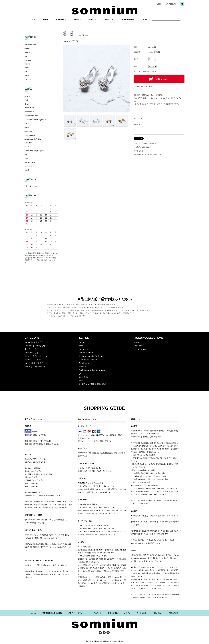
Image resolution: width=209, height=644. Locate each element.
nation (27, 123)
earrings (72, 31)
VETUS (27, 147)
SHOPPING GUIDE (127, 19)
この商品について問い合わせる (145, 144)
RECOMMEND (30, 166)
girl (26, 155)
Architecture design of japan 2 (35, 120)
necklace (28, 60)
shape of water (30, 108)
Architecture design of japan (34, 151)
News (136, 342)
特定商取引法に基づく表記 (52, 613)
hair (26, 72)
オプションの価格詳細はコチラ (145, 71)
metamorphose (30, 135)
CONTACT (145, 19)
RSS (170, 613)
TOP (65, 31)
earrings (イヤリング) (35, 346)
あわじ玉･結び (83, 35)
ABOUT (46, 19)
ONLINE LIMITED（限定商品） (94, 384)
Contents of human (31, 116)
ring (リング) (31, 349)
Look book (139, 346)
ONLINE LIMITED (31, 162)
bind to (72, 33)
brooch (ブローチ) (33, 360)
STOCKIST (92, 19)
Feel (26, 100)
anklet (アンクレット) (35, 367)
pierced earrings (30, 44)
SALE (27, 170)
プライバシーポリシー (76, 613)
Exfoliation (28, 143)
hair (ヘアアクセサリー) (36, 363)
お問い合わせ (158, 613)
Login (159, 4)
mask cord (28, 80)
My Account (171, 4)
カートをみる (142, 613)
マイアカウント (96, 613)
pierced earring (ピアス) (36, 342)
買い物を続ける (139, 151)
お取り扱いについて (32, 186)
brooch (27, 68)
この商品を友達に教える (142, 147)
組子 (26, 159)
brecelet (27, 64)
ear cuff (27, 52)
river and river (29, 112)
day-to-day (28, 131)
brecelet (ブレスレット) (36, 356)
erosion (27, 96)
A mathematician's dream (33, 139)
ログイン (127, 613)
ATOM (176, 613)
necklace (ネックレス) (35, 353)
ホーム (34, 613)
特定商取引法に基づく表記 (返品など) (147, 154)
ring (26, 56)
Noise (27, 104)
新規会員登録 (113, 613)
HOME (34, 19)
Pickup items (140, 349)
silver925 (84, 377)
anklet (27, 76)
